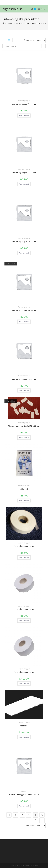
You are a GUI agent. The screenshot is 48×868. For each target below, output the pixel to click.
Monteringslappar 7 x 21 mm (24, 173)
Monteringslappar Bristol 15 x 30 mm (24, 426)
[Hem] (3, 23)
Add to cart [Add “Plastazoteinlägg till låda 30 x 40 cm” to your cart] (24, 806)
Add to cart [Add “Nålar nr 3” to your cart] (24, 500)
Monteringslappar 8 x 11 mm (24, 241)
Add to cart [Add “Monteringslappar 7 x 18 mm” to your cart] (24, 115)
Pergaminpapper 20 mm (24, 672)
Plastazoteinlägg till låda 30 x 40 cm (24, 794)
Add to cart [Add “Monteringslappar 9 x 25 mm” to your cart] (24, 391)
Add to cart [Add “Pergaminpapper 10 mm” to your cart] (24, 558)
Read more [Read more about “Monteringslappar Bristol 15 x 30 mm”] (24, 437)
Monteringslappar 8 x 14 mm (24, 310)
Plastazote (22, 723)
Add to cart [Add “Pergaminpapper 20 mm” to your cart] (24, 684)
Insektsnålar (22, 486)
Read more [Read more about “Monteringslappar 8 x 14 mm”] (24, 322)
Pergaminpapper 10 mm (24, 546)
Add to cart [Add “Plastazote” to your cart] (24, 737)
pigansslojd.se (12, 9)
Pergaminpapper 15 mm (24, 609)
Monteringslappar (24, 101)
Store (28, 486)
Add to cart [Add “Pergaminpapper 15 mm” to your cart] (24, 621)
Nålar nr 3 (24, 489)
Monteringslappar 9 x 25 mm (24, 379)
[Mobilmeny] (41, 9)
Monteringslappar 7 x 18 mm (24, 104)
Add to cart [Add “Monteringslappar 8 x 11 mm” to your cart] (24, 253)
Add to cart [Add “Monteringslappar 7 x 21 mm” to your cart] (24, 184)
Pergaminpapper (24, 543)
